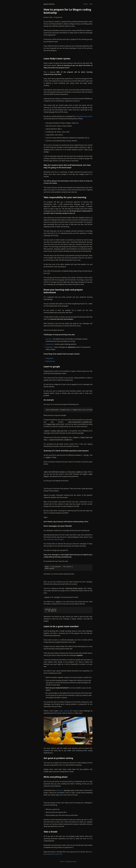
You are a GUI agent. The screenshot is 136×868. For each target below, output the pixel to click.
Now (91, 4)
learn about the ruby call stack (54, 539)
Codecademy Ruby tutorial (84, 116)
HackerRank (50, 344)
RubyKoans (49, 347)
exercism (49, 339)
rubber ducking (64, 711)
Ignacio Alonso (49, 4)
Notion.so (60, 790)
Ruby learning (50, 361)
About (86, 4)
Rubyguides (50, 358)
